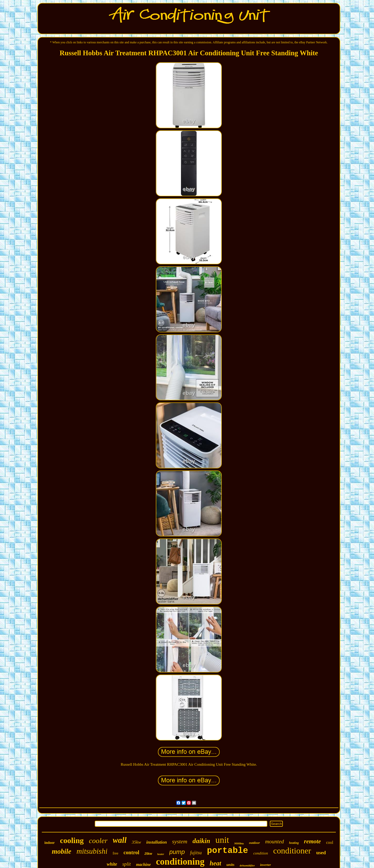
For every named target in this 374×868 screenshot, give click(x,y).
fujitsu (196, 853)
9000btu (239, 843)
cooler (98, 841)
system (180, 841)
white (112, 864)
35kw (136, 842)
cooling (72, 840)
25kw (148, 854)
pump (177, 852)
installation (156, 842)
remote (312, 841)
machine (143, 864)
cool (330, 842)
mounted (275, 842)
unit (222, 840)
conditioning (180, 862)
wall (120, 840)
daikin (201, 841)
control (131, 852)
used (321, 853)
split (127, 864)
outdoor (255, 843)
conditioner (292, 851)
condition (261, 853)
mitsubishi (92, 851)
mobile (61, 851)
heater (161, 854)
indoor (50, 843)
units (231, 865)
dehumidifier (247, 865)
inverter (265, 865)
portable (228, 851)
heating (294, 843)
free (116, 853)
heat (215, 863)
